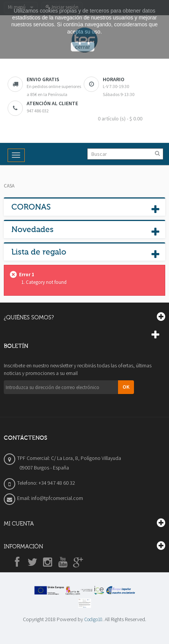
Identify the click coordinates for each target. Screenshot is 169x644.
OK (126, 387)
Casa (9, 186)
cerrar (83, 47)
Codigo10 (93, 619)
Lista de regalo (39, 252)
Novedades (33, 229)
